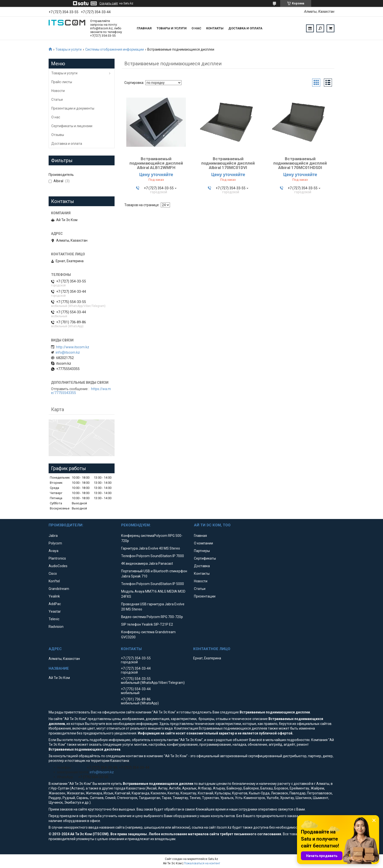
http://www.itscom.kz (73, 347)
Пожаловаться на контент (202, 863)
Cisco (53, 574)
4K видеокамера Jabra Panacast (147, 564)
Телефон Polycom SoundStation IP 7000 (153, 556)
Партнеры (202, 551)
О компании (203, 543)
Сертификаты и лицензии (72, 126)
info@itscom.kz (68, 352)
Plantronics (57, 558)
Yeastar (55, 611)
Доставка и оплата (245, 28)
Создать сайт (109, 3)
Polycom (55, 543)
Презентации (205, 596)
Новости (58, 91)
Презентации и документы (73, 108)
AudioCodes (58, 566)
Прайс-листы (62, 82)
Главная (144, 28)
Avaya (53, 551)
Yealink (54, 596)
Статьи (57, 100)
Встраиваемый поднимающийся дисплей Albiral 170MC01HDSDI (300, 163)
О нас (196, 28)
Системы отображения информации (115, 49)
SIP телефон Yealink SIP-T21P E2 (147, 624)
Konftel (54, 581)
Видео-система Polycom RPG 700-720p (152, 617)
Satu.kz (213, 859)
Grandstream (59, 589)
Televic (54, 619)
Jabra (53, 536)
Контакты (215, 28)
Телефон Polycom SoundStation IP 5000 (153, 584)
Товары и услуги (172, 28)
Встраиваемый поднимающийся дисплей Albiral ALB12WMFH (156, 163)
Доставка (202, 566)
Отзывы (58, 135)
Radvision (56, 627)
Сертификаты (205, 558)
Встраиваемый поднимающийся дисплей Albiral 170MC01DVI (228, 163)
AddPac (55, 604)
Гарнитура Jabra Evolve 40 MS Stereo (151, 548)
